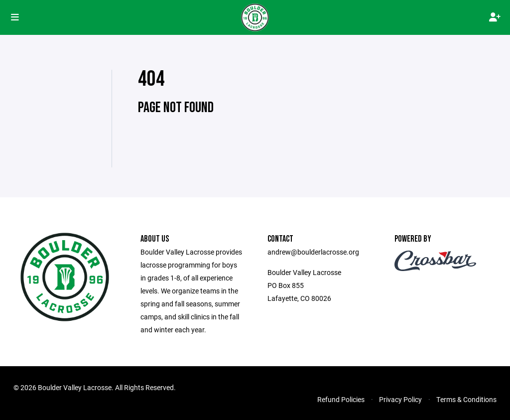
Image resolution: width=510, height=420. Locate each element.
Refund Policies (341, 399)
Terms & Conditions (466, 399)
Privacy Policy (400, 399)
